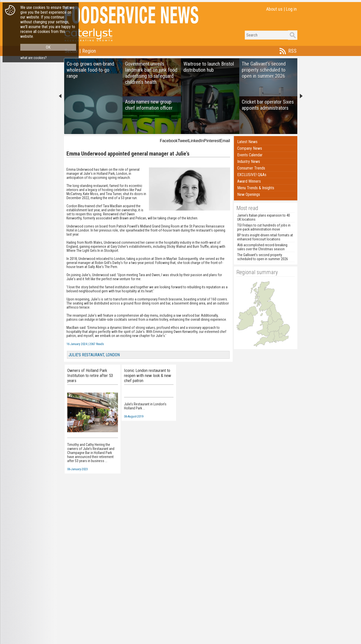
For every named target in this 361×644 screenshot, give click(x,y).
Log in (291, 9)
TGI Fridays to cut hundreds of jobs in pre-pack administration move (264, 227)
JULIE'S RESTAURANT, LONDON (94, 355)
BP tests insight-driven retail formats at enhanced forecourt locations (265, 237)
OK (48, 47)
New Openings (249, 194)
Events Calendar (250, 155)
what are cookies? (33, 58)
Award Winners (249, 181)
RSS (292, 51)
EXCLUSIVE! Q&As (252, 175)
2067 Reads (97, 344)
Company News (250, 148)
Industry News (249, 162)
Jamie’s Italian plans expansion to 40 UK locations (264, 217)
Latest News (247, 142)
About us (274, 9)
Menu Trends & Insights (256, 188)
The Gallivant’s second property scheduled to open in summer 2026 (263, 257)
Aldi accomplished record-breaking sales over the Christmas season (262, 247)
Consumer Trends (251, 168)
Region (89, 51)
